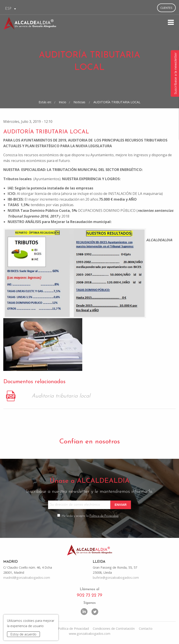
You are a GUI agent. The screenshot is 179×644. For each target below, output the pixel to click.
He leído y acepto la (90, 516)
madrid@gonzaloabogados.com (27, 578)
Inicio (63, 102)
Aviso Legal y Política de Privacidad (64, 629)
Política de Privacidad (104, 516)
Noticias (80, 102)
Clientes (166, 8)
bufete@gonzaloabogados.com (116, 578)
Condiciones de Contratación (114, 629)
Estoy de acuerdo (23, 634)
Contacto (146, 629)
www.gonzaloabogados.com (90, 634)
